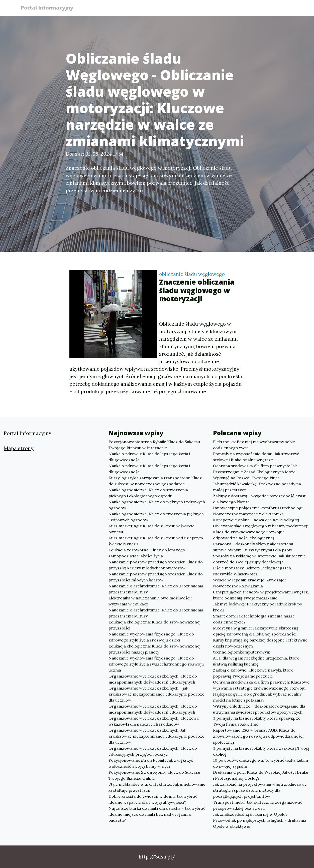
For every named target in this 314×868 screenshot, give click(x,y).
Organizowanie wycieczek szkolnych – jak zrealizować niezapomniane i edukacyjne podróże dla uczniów (156, 694)
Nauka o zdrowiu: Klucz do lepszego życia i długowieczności (149, 457)
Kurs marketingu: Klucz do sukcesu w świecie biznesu (151, 529)
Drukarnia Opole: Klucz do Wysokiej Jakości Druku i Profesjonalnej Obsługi (261, 775)
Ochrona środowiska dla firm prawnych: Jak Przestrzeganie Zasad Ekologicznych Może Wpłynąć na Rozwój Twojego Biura (255, 472)
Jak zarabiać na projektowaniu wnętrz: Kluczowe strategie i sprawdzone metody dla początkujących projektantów (260, 790)
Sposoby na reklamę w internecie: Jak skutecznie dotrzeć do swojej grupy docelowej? (259, 559)
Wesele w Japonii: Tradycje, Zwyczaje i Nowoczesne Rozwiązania (250, 583)
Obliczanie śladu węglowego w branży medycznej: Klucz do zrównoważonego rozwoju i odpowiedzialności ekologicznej (261, 532)
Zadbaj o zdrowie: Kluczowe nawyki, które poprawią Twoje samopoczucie (253, 673)
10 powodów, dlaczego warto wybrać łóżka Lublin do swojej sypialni (260, 763)
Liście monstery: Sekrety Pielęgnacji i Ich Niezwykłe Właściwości (252, 571)
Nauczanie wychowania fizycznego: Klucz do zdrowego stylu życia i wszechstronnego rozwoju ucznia (156, 664)
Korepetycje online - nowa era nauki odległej (256, 520)
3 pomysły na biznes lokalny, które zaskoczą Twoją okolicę (261, 751)
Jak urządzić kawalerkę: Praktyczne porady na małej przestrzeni (257, 487)
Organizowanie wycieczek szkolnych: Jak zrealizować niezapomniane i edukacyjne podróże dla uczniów (156, 736)
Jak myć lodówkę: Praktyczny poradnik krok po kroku (258, 607)
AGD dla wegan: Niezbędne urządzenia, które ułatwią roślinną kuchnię (256, 661)
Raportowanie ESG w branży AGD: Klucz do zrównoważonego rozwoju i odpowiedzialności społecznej (258, 736)
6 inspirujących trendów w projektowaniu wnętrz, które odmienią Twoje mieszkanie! (261, 595)
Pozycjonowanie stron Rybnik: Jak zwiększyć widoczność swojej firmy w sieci (151, 763)
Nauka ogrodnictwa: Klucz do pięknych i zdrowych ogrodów (157, 505)
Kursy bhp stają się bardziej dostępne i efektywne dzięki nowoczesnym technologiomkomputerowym (260, 646)
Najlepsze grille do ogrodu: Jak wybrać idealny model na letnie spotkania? (257, 697)
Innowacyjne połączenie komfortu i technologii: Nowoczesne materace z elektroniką (259, 511)
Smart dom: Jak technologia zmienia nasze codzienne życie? (254, 619)
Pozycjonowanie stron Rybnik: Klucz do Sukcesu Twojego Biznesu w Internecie (154, 445)
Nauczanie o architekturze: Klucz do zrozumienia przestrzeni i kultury (156, 589)
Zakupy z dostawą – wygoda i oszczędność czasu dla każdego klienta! (260, 499)
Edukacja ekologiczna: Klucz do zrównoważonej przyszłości (154, 625)
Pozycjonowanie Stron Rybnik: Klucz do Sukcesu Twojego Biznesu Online (154, 775)
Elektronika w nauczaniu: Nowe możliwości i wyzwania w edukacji (150, 601)
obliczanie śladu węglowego (192, 274)
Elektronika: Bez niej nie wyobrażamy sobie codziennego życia (254, 445)
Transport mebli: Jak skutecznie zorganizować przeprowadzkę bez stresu (258, 805)
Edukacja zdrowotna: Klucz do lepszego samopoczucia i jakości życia (147, 553)
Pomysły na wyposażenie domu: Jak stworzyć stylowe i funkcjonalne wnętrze (256, 457)
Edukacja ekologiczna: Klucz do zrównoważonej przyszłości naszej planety (154, 649)
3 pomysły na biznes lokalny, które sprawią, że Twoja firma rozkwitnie (257, 721)
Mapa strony (19, 448)
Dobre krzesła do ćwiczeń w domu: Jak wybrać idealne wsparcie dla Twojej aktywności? (153, 799)
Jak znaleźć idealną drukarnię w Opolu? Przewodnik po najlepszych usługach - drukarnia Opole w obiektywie (260, 820)
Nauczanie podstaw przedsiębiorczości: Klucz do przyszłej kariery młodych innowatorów (156, 565)
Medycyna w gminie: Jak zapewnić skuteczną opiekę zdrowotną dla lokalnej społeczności (256, 631)
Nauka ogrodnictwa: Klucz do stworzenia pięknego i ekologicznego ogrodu (148, 493)
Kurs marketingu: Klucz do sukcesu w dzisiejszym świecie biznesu (156, 541)
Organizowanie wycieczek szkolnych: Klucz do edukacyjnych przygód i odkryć (153, 751)
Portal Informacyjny (49, 8)
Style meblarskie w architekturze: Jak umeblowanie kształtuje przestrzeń (157, 787)
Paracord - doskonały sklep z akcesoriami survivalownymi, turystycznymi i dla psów (253, 547)
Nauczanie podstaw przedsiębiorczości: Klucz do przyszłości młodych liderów (156, 577)
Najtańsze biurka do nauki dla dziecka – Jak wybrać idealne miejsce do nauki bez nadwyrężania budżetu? (157, 814)
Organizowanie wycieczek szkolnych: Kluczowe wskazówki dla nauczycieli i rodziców (154, 721)
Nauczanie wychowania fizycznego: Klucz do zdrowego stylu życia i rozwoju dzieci (151, 637)
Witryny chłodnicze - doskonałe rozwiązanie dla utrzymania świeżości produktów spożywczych (259, 709)
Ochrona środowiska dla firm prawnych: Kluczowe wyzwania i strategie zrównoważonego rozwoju (261, 685)
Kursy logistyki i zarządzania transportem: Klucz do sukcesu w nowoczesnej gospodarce (155, 481)
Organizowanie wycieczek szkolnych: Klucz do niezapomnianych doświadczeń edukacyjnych (153, 679)
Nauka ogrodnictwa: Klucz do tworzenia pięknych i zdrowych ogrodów (156, 517)
